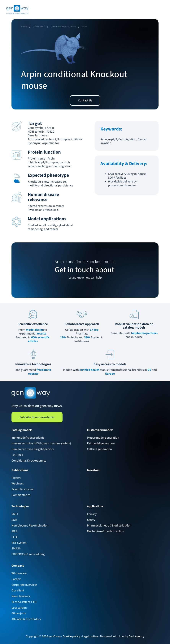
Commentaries (21, 495)
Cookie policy (71, 636)
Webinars (18, 484)
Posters (16, 478)
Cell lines (17, 455)
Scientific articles (22, 489)
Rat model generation (101, 443)
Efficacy (92, 514)
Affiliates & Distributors (26, 619)
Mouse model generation (103, 438)
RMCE (15, 514)
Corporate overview (24, 585)
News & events (21, 596)
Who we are (19, 573)
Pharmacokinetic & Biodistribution (109, 526)
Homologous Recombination (30, 526)
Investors (93, 470)
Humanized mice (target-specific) (33, 449)
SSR (14, 520)
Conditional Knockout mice (29, 461)
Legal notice (90, 636)
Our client (18, 591)
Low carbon (19, 608)
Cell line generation (99, 449)
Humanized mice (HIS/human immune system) (41, 443)
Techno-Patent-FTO (24, 602)
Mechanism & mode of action (106, 531)
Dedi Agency (136, 636)
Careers (16, 579)
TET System (19, 543)
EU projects (19, 613)
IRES (14, 531)
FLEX (15, 537)
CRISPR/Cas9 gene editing (28, 554)
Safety (91, 520)
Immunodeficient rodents (28, 438)
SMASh (16, 548)
